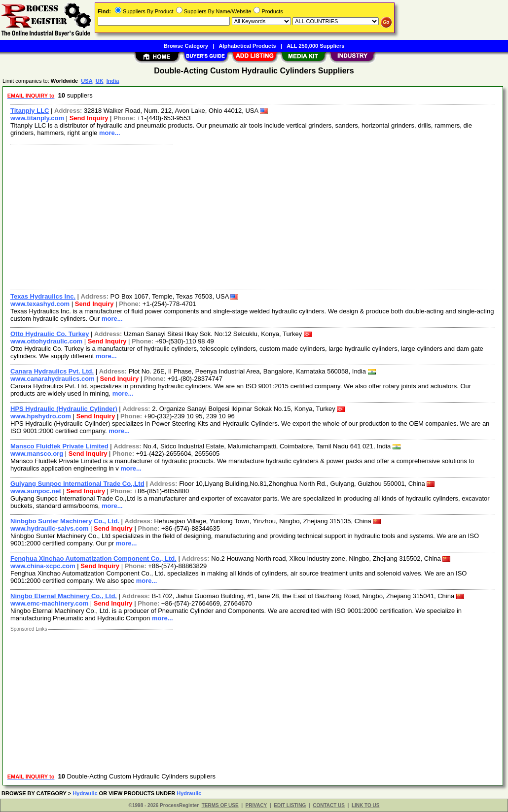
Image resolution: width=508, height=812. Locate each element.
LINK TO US (365, 805)
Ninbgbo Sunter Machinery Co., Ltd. (65, 521)
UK (100, 81)
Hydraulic (85, 793)
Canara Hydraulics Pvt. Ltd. (52, 371)
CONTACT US (329, 805)
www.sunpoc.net (36, 491)
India (113, 81)
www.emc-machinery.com (49, 603)
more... (110, 133)
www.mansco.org (37, 454)
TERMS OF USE (220, 805)
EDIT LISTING (290, 805)
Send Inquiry (89, 118)
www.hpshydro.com (41, 416)
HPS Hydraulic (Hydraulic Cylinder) (64, 409)
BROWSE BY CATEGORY (34, 793)
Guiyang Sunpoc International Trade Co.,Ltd (77, 484)
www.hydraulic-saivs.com (49, 528)
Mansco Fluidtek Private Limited (59, 446)
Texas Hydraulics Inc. (43, 296)
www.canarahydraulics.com (53, 379)
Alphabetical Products (248, 46)
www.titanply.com (37, 118)
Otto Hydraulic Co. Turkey (50, 334)
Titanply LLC (30, 111)
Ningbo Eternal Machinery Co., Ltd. (64, 596)
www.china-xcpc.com (43, 566)
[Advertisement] (253, 216)
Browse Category (186, 46)
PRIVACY (256, 805)
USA (87, 81)
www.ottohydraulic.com (46, 341)
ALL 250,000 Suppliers (315, 46)
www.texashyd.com (40, 304)
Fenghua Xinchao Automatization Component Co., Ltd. (93, 558)
